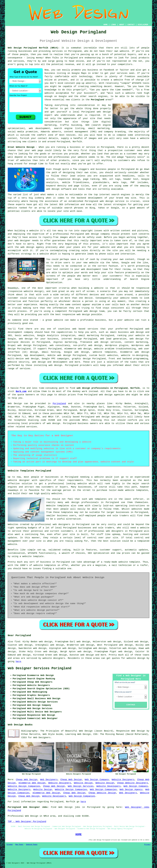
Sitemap (10, 845)
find (17, 642)
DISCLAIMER (143, 25)
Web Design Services (81, 786)
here (18, 662)
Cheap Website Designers (132, 783)
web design (54, 423)
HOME (106, 25)
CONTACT (131, 25)
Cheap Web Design (27, 780)
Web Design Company (97, 780)
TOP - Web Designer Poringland (27, 822)
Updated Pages (32, 845)
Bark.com (21, 391)
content (76, 305)
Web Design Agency (131, 790)
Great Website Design (21, 147)
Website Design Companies (24, 786)
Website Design (83, 783)
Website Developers (108, 786)
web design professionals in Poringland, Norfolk (108, 388)
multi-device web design (23, 359)
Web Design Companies (103, 790)
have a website (140, 138)
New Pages (19, 845)
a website (43, 254)
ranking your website (131, 335)
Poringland (98, 100)
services (32, 427)
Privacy (147, 845)
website (130, 93)
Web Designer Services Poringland (39, 668)
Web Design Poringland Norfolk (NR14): (34, 48)
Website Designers (123, 780)
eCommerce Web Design (32, 783)
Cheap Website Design (102, 793)
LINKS (113, 25)
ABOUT (122, 25)
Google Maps (79, 73)
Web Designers (49, 780)
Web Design (15, 404)
